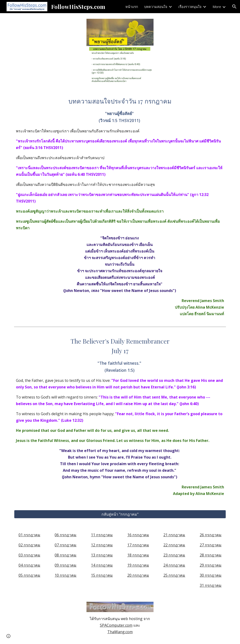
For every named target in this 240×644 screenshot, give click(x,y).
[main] (120, 207)
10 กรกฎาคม (66, 575)
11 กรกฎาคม (102, 535)
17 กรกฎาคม (138, 545)
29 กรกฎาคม (211, 565)
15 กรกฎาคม (102, 575)
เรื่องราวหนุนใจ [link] (190, 7)
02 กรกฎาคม (29, 545)
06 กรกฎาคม (66, 535)
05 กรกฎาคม (29, 575)
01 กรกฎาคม (29, 535)
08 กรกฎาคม (66, 555)
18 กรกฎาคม (138, 555)
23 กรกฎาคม (174, 555)
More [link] (217, 7)
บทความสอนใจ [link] (156, 7)
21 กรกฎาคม (174, 535)
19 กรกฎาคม (138, 565)
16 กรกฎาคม (138, 535)
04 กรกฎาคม (29, 565)
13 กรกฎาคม (102, 555)
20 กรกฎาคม (138, 575)
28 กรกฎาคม (211, 555)
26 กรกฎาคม (211, 535)
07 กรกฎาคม (66, 545)
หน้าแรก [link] (132, 7)
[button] (234, 7)
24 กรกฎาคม (174, 565)
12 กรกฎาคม (102, 545)
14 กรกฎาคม (102, 565)
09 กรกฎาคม (66, 565)
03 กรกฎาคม (29, 555)
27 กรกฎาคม (211, 545)
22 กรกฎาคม (174, 545)
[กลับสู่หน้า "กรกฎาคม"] (120, 514)
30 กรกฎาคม (211, 575)
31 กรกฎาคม (211, 585)
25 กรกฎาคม (174, 575)
